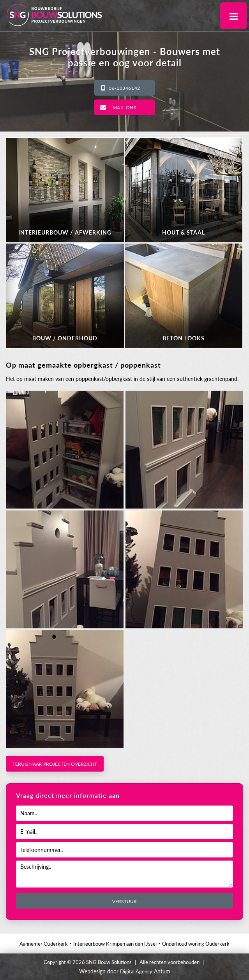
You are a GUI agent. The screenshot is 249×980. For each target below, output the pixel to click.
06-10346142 (124, 88)
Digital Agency (136, 971)
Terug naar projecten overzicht (55, 764)
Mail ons (125, 108)
